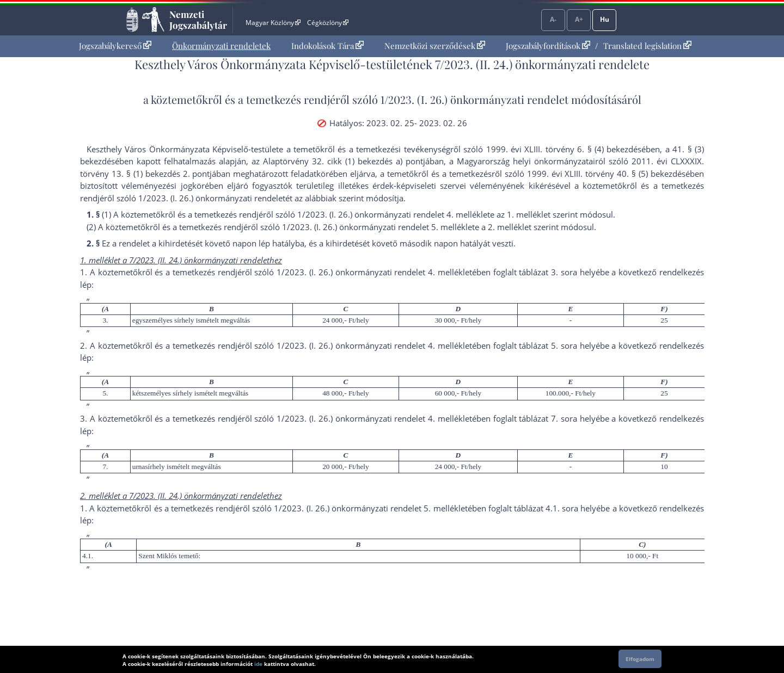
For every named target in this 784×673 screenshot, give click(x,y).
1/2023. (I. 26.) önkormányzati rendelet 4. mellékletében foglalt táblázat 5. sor (425, 345)
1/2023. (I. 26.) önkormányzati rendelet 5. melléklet (378, 227)
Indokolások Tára (327, 46)
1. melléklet (529, 214)
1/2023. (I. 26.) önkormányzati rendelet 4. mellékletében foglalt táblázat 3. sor (425, 272)
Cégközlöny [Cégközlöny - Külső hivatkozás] (328, 23)
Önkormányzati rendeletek (221, 46)
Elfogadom (640, 659)
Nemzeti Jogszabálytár (198, 20)
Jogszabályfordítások (548, 46)
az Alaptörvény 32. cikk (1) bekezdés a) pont (337, 161)
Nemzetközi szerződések (435, 46)
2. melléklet (510, 227)
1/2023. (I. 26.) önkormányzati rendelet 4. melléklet (394, 214)
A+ (579, 19)
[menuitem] (115, 46)
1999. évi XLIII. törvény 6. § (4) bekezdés (564, 149)
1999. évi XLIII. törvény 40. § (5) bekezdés (606, 174)
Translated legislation (647, 46)
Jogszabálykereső (115, 46)
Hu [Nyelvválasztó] (605, 19)
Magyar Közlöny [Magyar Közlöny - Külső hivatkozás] (273, 23)
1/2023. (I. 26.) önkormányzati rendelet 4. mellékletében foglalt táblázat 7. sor (425, 418)
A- (553, 19)
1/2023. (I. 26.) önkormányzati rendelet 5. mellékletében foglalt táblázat (408, 508)
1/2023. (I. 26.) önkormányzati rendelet (474, 99)
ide (258, 664)
